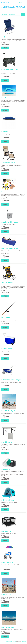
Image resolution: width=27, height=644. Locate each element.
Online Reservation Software (11, 642)
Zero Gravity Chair (8, 163)
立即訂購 (5, 48)
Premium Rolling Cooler (10, 222)
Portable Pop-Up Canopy (10, 411)
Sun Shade (5, 98)
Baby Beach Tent (8, 500)
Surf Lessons (12, 14)
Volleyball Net (6, 595)
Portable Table (7, 442)
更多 (23, 14)
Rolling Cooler (7, 349)
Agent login (24, 642)
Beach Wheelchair (8, 562)
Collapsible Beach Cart (10, 69)
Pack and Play (7, 531)
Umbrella (5, 132)
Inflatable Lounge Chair (10, 248)
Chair (3, 37)
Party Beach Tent (8, 627)
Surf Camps (5, 14)
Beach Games (6, 192)
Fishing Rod (6, 317)
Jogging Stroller (7, 282)
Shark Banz (6, 469)
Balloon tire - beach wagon (11, 380)
